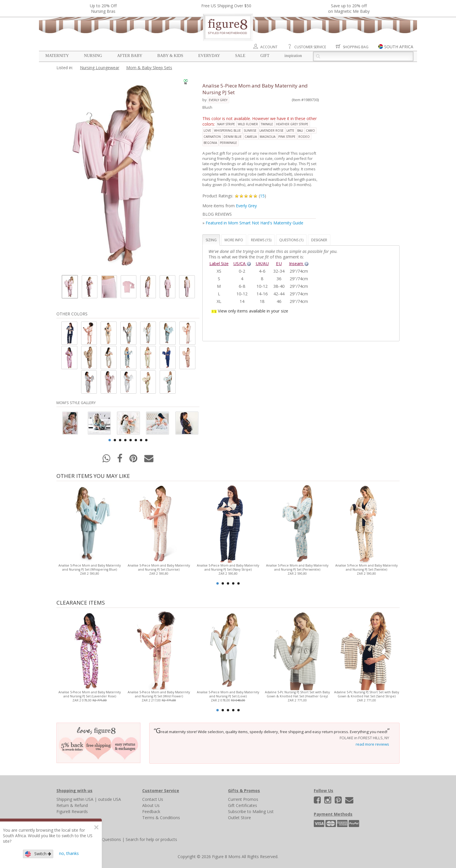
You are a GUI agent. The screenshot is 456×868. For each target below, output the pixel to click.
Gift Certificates (243, 805)
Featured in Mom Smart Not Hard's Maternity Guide (254, 223)
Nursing (93, 56)
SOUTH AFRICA (399, 47)
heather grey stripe (292, 124)
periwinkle (228, 143)
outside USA (109, 799)
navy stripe (226, 124)
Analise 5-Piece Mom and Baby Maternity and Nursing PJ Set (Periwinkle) (297, 567)
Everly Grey (218, 100)
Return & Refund (72, 805)
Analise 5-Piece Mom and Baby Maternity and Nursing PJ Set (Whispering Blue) (90, 567)
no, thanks (69, 853)
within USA (83, 799)
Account (269, 47)
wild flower (248, 124)
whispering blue (227, 131)
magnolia (268, 137)
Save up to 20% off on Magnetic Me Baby (349, 8)
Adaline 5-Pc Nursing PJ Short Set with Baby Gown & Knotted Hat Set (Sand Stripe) (367, 694)
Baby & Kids (170, 56)
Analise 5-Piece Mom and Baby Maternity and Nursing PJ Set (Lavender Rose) (90, 694)
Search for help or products (151, 839)
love (207, 131)
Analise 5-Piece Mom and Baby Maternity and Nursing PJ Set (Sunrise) (159, 567)
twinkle (267, 124)
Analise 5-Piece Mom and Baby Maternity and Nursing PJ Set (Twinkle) (366, 567)
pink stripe (287, 137)
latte (290, 131)
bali (300, 131)
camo (310, 131)
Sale (240, 56)
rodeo (304, 137)
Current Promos (243, 799)
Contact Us (153, 799)
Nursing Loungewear (100, 68)
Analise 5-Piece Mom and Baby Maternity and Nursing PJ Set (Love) (228, 694)
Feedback (151, 811)
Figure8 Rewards (72, 811)
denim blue (233, 137)
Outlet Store (239, 818)
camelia (251, 137)
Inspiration (293, 56)
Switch (38, 854)
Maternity (57, 56)
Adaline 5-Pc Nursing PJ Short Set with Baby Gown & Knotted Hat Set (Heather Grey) (297, 694)
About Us (151, 805)
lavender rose (271, 131)
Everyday (209, 56)
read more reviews (372, 744)
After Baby (130, 56)
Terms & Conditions (161, 818)
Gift (265, 56)
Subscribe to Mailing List (251, 811)
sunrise (250, 131)
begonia (210, 143)
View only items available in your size (253, 311)
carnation (212, 137)
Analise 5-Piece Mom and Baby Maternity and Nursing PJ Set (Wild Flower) (159, 694)
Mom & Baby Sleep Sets (149, 68)
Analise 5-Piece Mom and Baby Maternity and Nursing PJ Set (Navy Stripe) (228, 567)
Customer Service (310, 47)
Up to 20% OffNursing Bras (103, 8)
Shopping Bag (356, 47)
